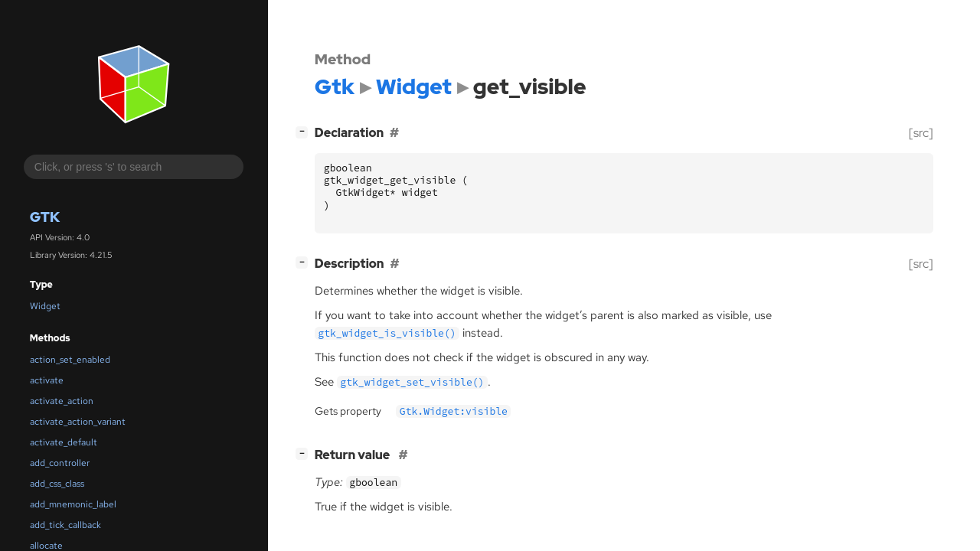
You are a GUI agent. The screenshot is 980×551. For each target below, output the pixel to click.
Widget (45, 306)
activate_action (62, 401)
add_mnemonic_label (73, 504)
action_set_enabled (70, 360)
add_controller (60, 463)
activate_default (64, 442)
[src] (921, 133)
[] (305, 131)
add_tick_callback (65, 525)
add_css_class (57, 484)
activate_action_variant (78, 422)
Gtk (45, 217)
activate (47, 380)
